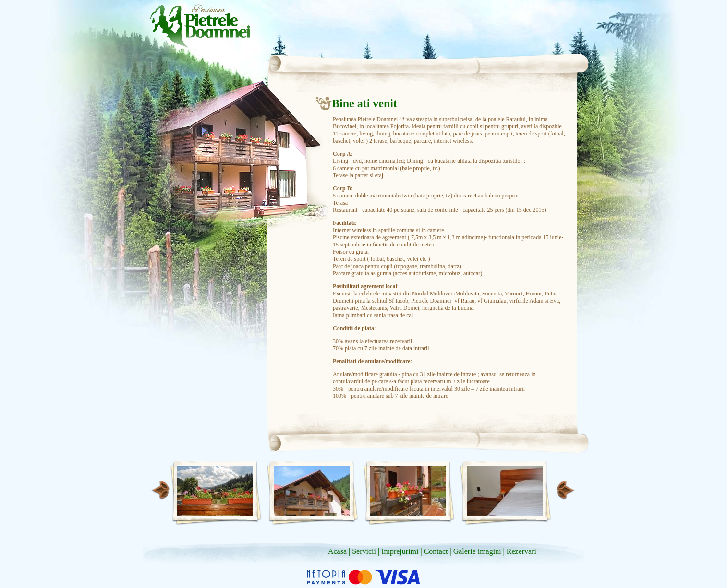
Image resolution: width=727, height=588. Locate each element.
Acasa (337, 551)
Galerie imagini (477, 551)
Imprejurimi (400, 551)
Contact (436, 551)
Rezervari (521, 551)
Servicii (364, 551)
